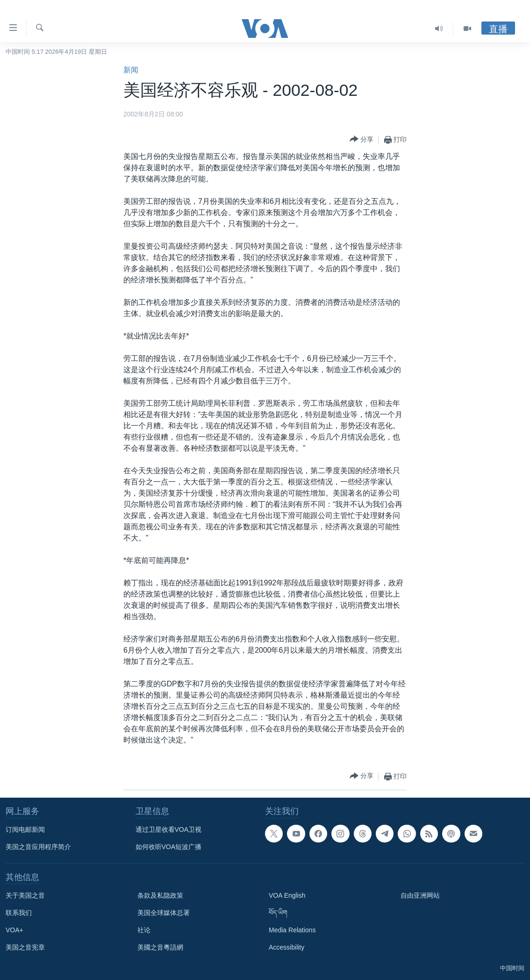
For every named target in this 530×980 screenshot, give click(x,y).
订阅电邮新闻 (25, 829)
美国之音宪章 (25, 947)
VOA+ (14, 930)
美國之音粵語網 (160, 947)
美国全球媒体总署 (164, 913)
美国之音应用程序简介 (38, 847)
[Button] (362, 140)
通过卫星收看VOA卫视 (169, 829)
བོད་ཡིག (278, 913)
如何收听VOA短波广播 (169, 847)
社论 (144, 930)
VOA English (287, 895)
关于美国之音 (25, 895)
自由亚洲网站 (420, 895)
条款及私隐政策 (160, 895)
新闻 (131, 70)
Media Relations (292, 930)
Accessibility (286, 947)
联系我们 (19, 913)
